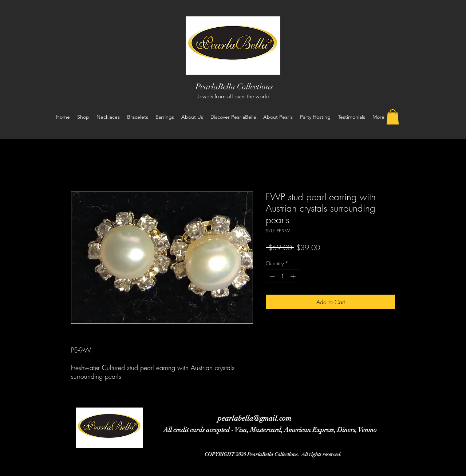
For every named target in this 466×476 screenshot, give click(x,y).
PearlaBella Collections (234, 86)
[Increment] (294, 276)
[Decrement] (271, 276)
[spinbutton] (283, 276)
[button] (393, 117)
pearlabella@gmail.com (254, 418)
